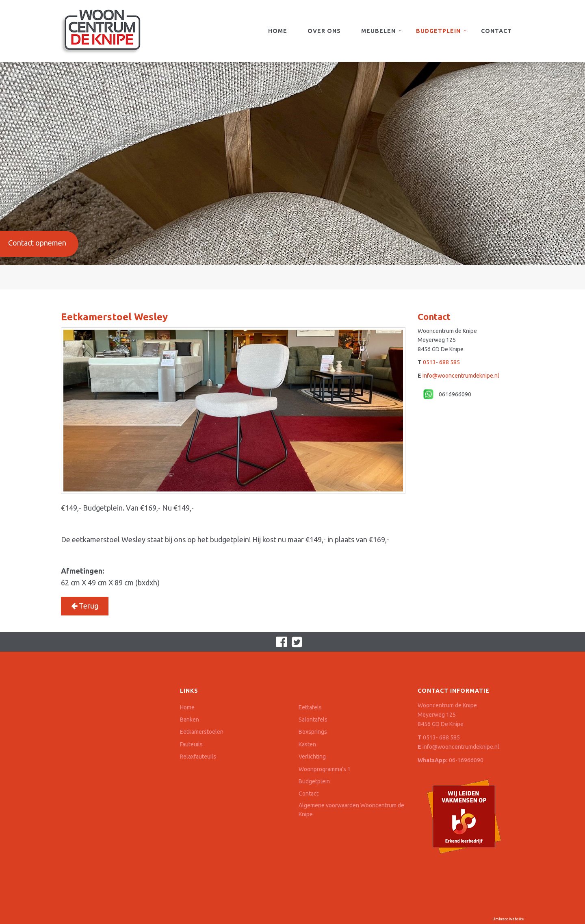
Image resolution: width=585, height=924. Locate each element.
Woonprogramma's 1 (325, 769)
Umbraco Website (508, 919)
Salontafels (313, 720)
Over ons (324, 31)
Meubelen (378, 31)
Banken (190, 720)
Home (278, 31)
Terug (85, 606)
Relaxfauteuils (198, 757)
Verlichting (312, 757)
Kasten (307, 744)
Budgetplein (438, 31)
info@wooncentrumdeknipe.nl (461, 376)
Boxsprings (313, 732)
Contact (496, 31)
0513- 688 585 (441, 362)
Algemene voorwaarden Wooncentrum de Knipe (351, 810)
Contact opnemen (37, 243)
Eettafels (310, 707)
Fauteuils (191, 744)
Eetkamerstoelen (202, 732)
